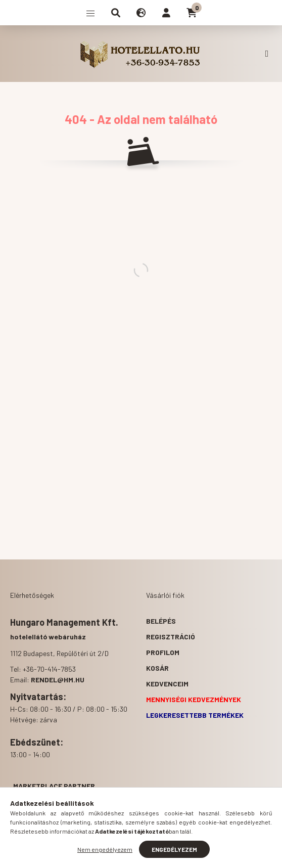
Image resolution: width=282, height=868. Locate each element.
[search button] (116, 13)
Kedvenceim (167, 684)
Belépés (161, 621)
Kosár (157, 668)
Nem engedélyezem (105, 849)
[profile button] (166, 13)
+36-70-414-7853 (267, 54)
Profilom (163, 652)
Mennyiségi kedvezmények (194, 699)
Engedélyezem (174, 849)
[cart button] (192, 13)
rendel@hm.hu (58, 680)
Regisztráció (171, 637)
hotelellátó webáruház (48, 637)
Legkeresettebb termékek (195, 715)
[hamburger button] (90, 13)
